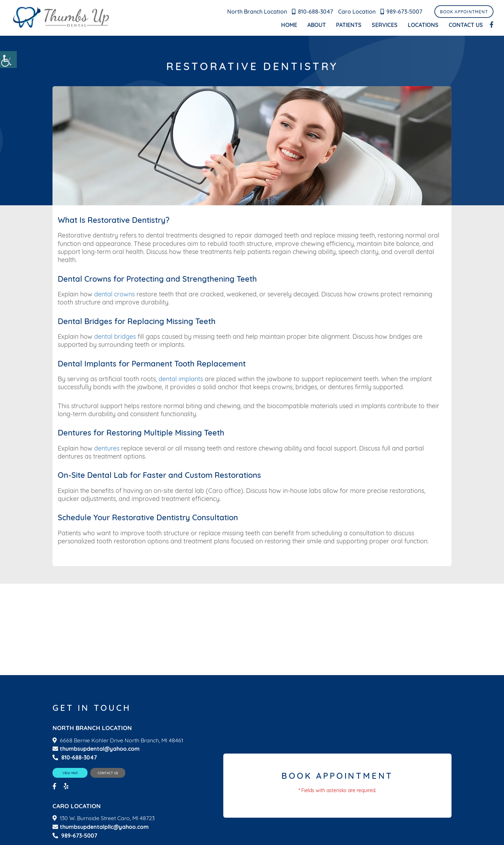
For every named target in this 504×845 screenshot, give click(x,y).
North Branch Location (257, 12)
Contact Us (466, 25)
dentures (107, 448)
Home (289, 25)
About (317, 25)
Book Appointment (464, 12)
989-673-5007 (404, 12)
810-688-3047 (316, 12)
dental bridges (115, 336)
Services (385, 25)
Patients (349, 25)
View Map (70, 773)
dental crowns (114, 294)
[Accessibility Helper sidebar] (8, 60)
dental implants (181, 379)
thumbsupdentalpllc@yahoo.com (101, 827)
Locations (423, 25)
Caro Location (357, 12)
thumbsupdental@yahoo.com (96, 749)
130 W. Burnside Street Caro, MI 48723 (107, 818)
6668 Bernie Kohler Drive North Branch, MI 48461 (121, 740)
